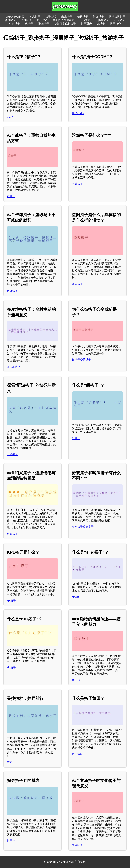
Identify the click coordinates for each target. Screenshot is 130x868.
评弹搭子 (99, 17)
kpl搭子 (11, 601)
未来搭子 (67, 17)
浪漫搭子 (120, 20)
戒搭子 (11, 196)
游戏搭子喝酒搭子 (83, 527)
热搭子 (29, 24)
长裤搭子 (83, 17)
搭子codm (78, 113)
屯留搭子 (15, 24)
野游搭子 (12, 454)
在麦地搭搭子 (15, 367)
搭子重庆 (86, 24)
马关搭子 (88, 20)
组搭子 (76, 438)
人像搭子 (26, 20)
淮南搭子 (44, 24)
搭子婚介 (115, 24)
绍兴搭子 (12, 534)
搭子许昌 (42, 20)
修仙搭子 (10, 20)
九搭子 (101, 24)
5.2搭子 (12, 117)
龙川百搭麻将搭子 (65, 24)
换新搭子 (104, 20)
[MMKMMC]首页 (15, 17)
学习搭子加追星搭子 (65, 20)
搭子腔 (11, 841)
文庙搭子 (77, 845)
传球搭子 (12, 291)
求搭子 (11, 762)
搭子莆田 (77, 754)
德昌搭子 (35, 17)
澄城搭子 (77, 184)
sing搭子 (77, 597)
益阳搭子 (77, 284)
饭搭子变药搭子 (81, 360)
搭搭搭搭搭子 (117, 17)
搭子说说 (51, 17)
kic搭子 (11, 667)
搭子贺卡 (77, 680)
